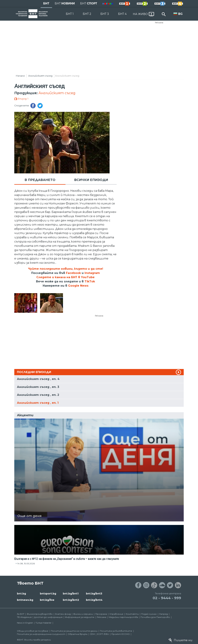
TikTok (90, 281)
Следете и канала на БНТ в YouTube (65, 277)
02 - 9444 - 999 (167, 598)
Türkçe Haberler (43, 623)
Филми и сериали (83, 614)
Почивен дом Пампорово (155, 617)
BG (180, 14)
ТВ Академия (24, 617)
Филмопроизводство (40, 614)
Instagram (92, 273)
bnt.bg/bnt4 (94, 600)
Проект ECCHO (121, 634)
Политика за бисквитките (116, 631)
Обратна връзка (78, 634)
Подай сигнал (149, 614)
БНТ (46, 3)
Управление (116, 614)
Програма (101, 614)
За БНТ (21, 614)
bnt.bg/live (47, 600)
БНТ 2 (87, 14)
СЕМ (92, 634)
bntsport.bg (48, 594)
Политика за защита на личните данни (74, 631)
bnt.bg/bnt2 (71, 600)
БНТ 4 (122, 14)
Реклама (159, 23)
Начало (20, 76)
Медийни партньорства (123, 617)
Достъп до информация (48, 617)
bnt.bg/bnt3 (94, 594)
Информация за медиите (80, 617)
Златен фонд (63, 614)
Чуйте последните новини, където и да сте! (66, 269)
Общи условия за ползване (33, 631)
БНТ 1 (70, 14)
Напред (163, 614)
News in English (25, 623)
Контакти (132, 614)
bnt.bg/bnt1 (71, 594)
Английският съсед (40, 76)
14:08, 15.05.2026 (26, 563)
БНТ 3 (105, 14)
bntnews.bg (25, 600)
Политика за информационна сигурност (41, 634)
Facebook (73, 273)
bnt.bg (21, 594)
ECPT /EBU (103, 634)
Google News (78, 286)
